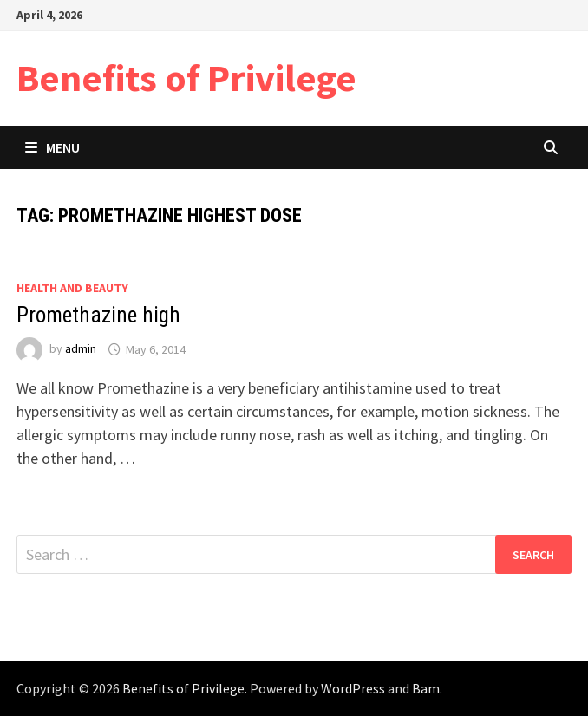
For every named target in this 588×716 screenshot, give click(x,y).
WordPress (353, 688)
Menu (52, 147)
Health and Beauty (72, 288)
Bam (426, 688)
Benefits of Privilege (186, 78)
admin (81, 349)
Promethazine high (98, 315)
